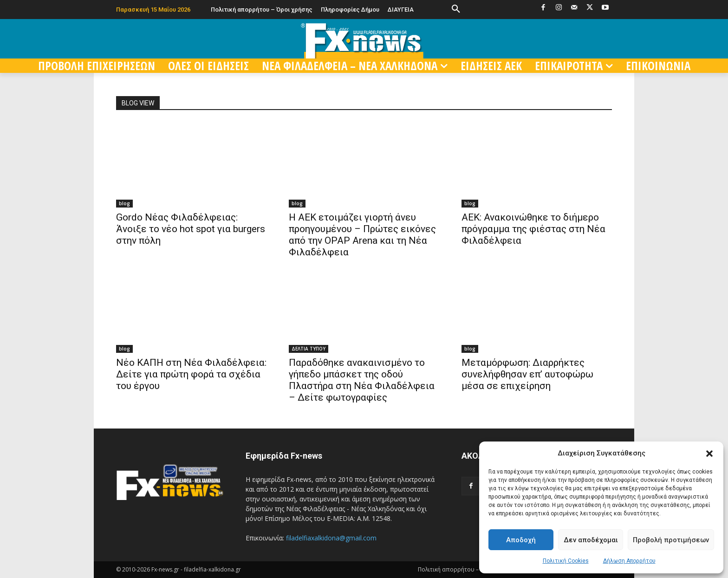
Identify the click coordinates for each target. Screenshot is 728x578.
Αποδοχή (521, 540)
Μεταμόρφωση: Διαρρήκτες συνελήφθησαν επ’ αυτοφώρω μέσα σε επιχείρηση (527, 374)
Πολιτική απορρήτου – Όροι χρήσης (467, 569)
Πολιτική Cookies (566, 561)
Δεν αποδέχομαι (591, 540)
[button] (709, 454)
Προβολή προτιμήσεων (671, 540)
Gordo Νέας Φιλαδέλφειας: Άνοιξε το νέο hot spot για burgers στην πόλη (191, 229)
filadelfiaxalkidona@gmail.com (331, 538)
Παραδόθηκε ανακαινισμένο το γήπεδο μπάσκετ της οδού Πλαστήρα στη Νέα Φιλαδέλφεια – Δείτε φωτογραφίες (362, 380)
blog (124, 203)
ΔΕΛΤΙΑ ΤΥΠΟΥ (309, 349)
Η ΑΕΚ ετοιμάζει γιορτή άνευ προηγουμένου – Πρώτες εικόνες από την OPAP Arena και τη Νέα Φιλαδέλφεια (362, 235)
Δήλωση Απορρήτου (629, 561)
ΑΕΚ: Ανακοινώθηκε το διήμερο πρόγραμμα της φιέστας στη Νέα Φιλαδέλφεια (533, 229)
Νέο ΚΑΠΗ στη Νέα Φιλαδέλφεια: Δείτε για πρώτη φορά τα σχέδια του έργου (191, 374)
